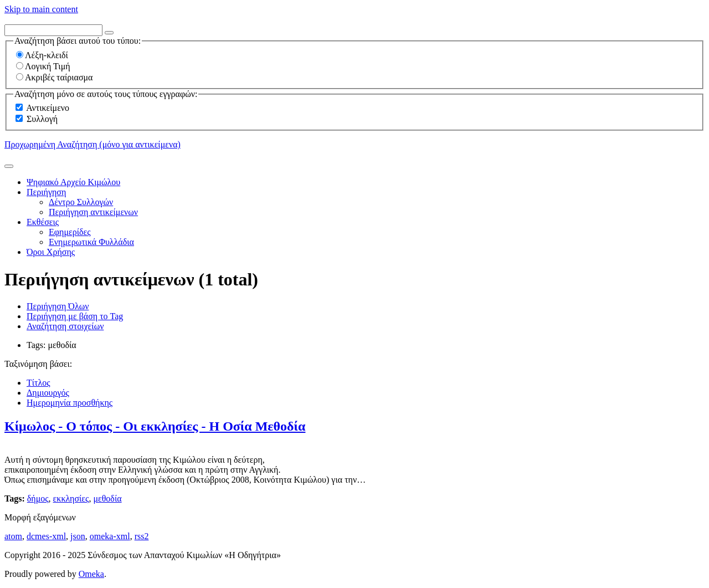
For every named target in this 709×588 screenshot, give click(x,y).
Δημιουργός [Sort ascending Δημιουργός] (48, 393)
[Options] (109, 33)
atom (13, 536)
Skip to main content (41, 9)
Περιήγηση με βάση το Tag (75, 316)
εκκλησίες (71, 498)
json (78, 536)
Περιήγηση (46, 192)
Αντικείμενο (48, 108)
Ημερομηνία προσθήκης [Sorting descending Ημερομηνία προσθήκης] (70, 403)
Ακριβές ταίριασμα (54, 77)
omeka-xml (110, 536)
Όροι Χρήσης (51, 252)
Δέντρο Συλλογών (81, 202)
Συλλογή (42, 119)
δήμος (38, 498)
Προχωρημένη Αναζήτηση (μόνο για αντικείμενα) (93, 144)
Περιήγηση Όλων (58, 306)
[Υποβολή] (9, 166)
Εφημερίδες (70, 232)
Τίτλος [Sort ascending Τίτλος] (38, 383)
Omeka (91, 574)
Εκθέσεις (43, 222)
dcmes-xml (46, 536)
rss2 (142, 536)
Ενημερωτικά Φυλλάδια (91, 242)
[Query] (53, 30)
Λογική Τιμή (43, 66)
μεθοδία (107, 498)
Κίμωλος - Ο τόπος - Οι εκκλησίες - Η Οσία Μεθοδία (155, 426)
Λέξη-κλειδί (42, 55)
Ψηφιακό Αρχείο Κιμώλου (73, 182)
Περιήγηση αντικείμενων (93, 212)
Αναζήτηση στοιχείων (65, 326)
